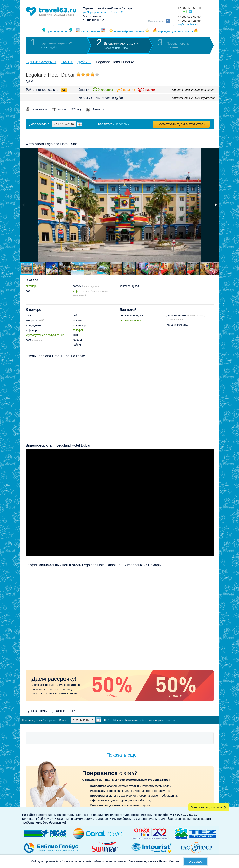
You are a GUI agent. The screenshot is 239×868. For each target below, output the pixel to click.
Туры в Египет (90, 31)
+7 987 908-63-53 (189, 17)
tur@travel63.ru (188, 24)
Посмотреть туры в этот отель (181, 124)
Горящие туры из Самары (176, 31)
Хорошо (196, 861)
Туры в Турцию (57, 31)
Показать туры (193, 720)
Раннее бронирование (129, 31)
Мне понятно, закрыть (207, 807)
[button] (216, 205)
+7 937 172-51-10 (189, 8)
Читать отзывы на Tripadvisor (193, 98)
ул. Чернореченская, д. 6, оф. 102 (103, 12)
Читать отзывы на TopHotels (193, 90)
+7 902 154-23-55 (189, 21)
